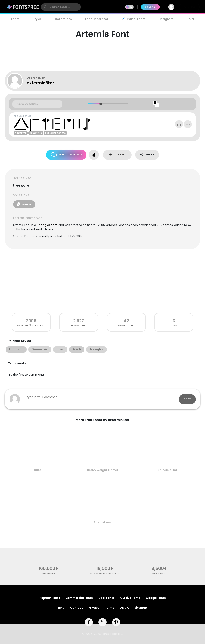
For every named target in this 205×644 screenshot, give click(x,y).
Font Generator (97, 19)
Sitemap (141, 608)
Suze (38, 470)
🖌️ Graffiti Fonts (133, 19)
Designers (166, 19)
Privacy (94, 608)
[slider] (101, 104)
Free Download (66, 155)
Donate (24, 204)
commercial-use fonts (105, 573)
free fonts (48, 573)
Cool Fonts (107, 598)
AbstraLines (102, 522)
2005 (31, 321)
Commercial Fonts (79, 598)
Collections (63, 19)
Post (187, 399)
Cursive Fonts (130, 598)
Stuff (190, 19)
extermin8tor (41, 83)
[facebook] (89, 622)
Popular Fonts (50, 598)
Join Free (189, 7)
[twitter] (102, 622)
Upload (150, 7)
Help (61, 608)
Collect (117, 155)
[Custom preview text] (37, 104)
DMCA (124, 608)
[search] (61, 7)
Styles (37, 19)
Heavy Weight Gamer (103, 470)
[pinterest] (116, 622)
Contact (77, 608)
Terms (110, 608)
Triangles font (47, 225)
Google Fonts (156, 598)
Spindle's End (167, 470)
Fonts (15, 19)
